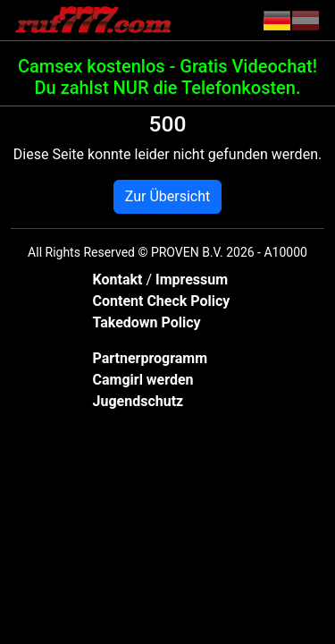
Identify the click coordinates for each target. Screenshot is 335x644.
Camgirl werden (143, 380)
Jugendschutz (138, 401)
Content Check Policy (162, 301)
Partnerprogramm (151, 358)
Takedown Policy (147, 322)
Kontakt (120, 280)
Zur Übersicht (167, 196)
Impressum (192, 280)
